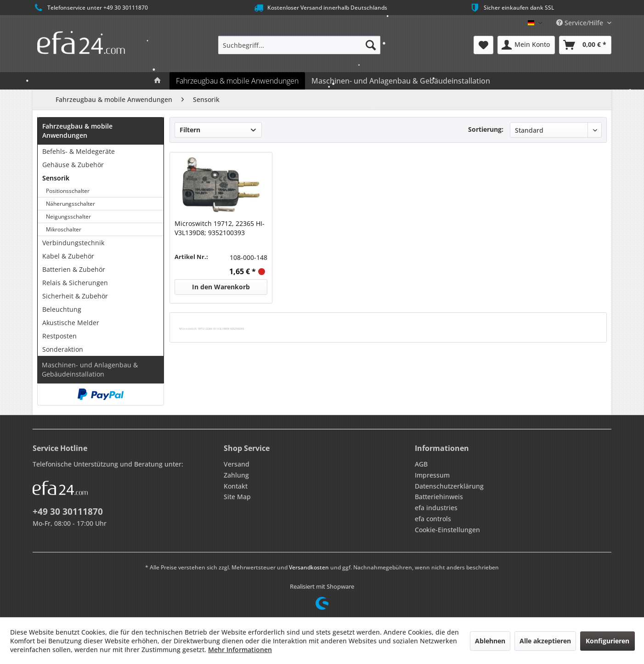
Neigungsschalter (68, 217)
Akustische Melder (71, 323)
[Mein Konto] (526, 45)
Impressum (432, 475)
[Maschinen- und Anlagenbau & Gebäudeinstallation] (401, 81)
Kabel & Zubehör (68, 256)
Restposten (59, 336)
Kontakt (236, 486)
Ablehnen (490, 641)
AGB (421, 464)
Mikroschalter (64, 229)
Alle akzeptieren (545, 641)
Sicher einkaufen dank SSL (511, 8)
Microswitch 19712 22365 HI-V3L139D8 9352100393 (212, 329)
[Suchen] (371, 45)
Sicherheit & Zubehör (75, 296)
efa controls (433, 519)
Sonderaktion (63, 349)
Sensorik (56, 178)
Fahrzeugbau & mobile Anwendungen (77, 131)
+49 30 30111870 (68, 512)
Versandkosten (309, 567)
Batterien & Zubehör (74, 269)
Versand (237, 464)
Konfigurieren (607, 641)
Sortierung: (486, 129)
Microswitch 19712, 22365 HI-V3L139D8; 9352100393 (220, 228)
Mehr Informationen (240, 650)
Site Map (237, 497)
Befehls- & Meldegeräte (79, 151)
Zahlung (236, 475)
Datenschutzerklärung (449, 486)
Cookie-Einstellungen (447, 530)
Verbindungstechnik (73, 243)
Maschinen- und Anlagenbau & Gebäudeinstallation (90, 369)
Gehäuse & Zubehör (73, 165)
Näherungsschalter (71, 204)
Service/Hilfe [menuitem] (581, 23)
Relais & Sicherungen (75, 283)
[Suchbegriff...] (299, 45)
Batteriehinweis (439, 497)
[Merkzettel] (483, 45)
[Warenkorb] (585, 45)
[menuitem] (299, 45)
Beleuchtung (62, 309)
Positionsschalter (68, 191)
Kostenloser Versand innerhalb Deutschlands (320, 8)
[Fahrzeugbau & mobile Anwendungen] (237, 81)
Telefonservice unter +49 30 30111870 (90, 8)
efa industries (436, 508)
